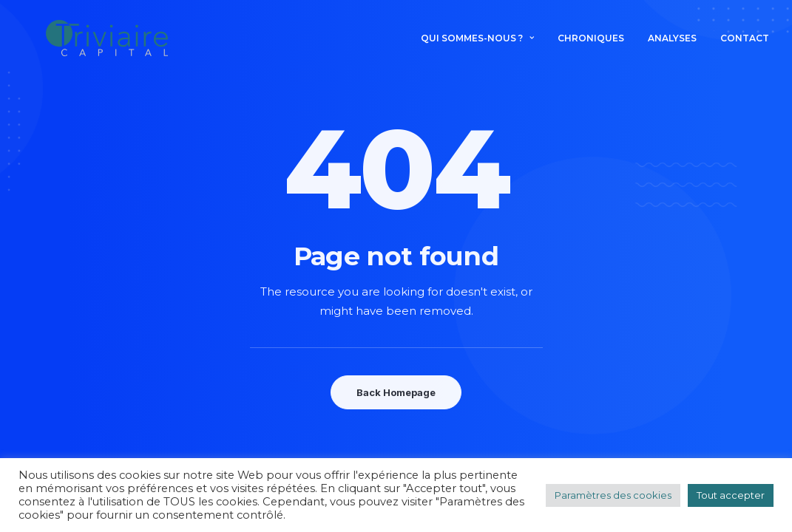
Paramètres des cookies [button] (613, 495)
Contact (745, 45)
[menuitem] (483, 46)
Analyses (672, 45)
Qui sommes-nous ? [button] (477, 45)
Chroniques (591, 45)
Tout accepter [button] (731, 495)
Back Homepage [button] (396, 392)
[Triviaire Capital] (111, 46)
